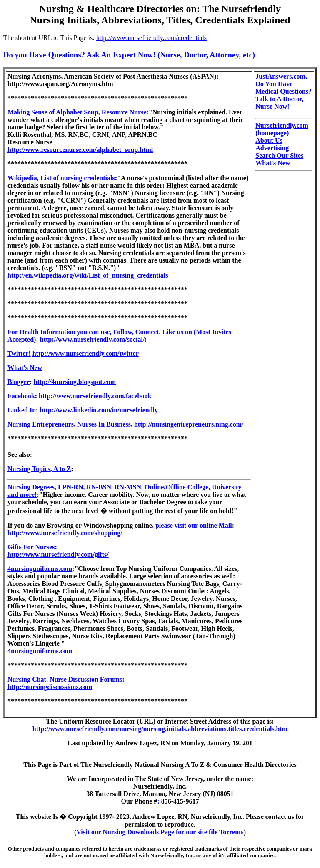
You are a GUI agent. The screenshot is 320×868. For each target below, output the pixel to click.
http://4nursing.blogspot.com (75, 382)
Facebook (21, 396)
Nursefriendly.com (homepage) (282, 129)
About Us (269, 140)
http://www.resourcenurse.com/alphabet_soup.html (80, 150)
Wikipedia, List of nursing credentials (61, 178)
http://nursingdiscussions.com (50, 687)
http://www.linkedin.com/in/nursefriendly (99, 410)
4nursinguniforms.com (40, 569)
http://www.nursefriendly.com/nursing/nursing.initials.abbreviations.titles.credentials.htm (160, 729)
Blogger (19, 382)
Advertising (272, 148)
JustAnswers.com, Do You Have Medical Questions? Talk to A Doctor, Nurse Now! (284, 91)
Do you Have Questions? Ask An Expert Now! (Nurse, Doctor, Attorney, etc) (129, 55)
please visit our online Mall (194, 525)
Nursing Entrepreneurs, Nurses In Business (69, 424)
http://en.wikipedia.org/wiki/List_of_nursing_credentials (88, 275)
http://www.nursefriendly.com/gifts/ (58, 554)
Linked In (22, 410)
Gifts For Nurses (31, 547)
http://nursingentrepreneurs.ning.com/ (189, 424)
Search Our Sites (279, 155)
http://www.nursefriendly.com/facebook (95, 396)
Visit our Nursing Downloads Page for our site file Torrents (160, 832)
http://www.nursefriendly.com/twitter (86, 353)
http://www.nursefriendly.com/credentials (151, 38)
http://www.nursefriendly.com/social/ (92, 339)
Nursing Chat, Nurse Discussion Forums (65, 679)
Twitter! (19, 353)
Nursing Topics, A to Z (39, 469)
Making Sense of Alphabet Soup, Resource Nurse (77, 112)
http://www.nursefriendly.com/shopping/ (65, 533)
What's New (25, 368)
